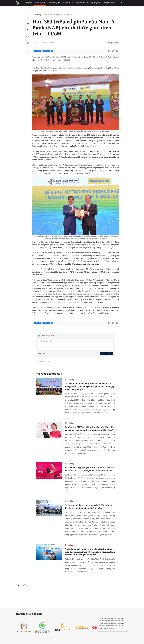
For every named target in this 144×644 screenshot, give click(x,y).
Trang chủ (28, 3)
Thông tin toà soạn (110, 3)
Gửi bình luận (106, 354)
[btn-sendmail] (117, 51)
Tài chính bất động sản (54, 15)
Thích (46, 51)
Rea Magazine (78, 3)
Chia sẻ (38, 51)
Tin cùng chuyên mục (49, 374)
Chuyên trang (54, 3)
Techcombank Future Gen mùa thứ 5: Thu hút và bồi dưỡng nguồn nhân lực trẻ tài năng (88, 507)
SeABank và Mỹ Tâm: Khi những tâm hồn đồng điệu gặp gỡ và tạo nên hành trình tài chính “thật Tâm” (90, 429)
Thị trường (37, 15)
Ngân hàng (70, 15)
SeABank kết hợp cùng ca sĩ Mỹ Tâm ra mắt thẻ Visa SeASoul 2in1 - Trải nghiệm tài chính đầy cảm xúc (90, 469)
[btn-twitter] (113, 51)
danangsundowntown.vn (107, 620)
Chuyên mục (40, 3)
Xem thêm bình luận (44, 361)
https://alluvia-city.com (107, 629)
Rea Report (66, 3)
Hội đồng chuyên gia (94, 3)
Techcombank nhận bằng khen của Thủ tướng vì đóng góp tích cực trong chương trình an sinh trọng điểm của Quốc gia (90, 386)
